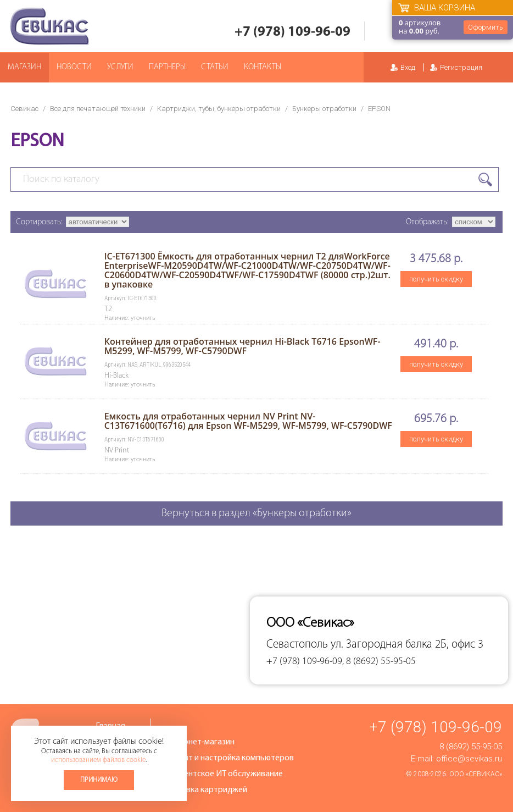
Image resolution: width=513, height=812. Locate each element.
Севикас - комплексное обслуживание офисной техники (49, 26)
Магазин (24, 67)
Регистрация (461, 67)
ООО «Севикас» (476, 774)
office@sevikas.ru (469, 759)
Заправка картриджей (206, 790)
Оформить (486, 27)
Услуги (120, 67)
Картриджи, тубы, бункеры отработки (219, 109)
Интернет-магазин (199, 742)
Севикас (24, 109)
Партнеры (167, 67)
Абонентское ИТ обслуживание (224, 774)
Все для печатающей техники (98, 109)
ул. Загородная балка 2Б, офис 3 (407, 645)
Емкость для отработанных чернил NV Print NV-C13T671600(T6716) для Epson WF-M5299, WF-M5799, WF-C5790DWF (248, 421)
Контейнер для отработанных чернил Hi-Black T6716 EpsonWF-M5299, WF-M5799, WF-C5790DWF (242, 346)
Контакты (263, 67)
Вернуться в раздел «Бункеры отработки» (256, 513)
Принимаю (99, 780)
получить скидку (436, 279)
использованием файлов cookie (98, 760)
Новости (74, 67)
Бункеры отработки (324, 109)
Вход (408, 67)
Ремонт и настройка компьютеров (229, 758)
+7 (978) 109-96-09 (292, 32)
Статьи (215, 67)
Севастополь (297, 645)
